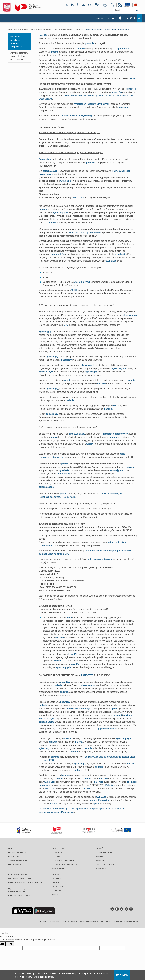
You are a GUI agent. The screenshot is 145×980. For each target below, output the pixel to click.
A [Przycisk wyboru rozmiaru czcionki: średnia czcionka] (131, 18)
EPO (66, 325)
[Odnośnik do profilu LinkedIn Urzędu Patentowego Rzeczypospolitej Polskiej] (72, 5)
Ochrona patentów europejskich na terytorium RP (19, 56)
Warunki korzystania (71, 921)
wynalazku (67, 116)
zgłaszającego (129, 315)
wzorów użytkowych (99, 104)
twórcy (90, 444)
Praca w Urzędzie (15, 864)
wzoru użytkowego (83, 116)
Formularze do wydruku (105, 864)
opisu (122, 454)
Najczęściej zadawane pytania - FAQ (65, 864)
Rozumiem (122, 975)
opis (71, 434)
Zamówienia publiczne (104, 852)
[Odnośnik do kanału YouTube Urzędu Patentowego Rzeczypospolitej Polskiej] (83, 5)
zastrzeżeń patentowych (115, 434)
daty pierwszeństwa (105, 728)
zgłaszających (50, 171)
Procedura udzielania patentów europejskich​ (16, 41)
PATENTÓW (87, 675)
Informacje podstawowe (17, 852)
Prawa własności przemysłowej (85, 232)
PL (113, 18)
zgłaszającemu (87, 685)
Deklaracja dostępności (114, 921)
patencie (90, 43)
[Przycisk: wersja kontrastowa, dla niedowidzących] (121, 18)
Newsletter (56, 882)
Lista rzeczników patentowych (19, 895)
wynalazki (120, 254)
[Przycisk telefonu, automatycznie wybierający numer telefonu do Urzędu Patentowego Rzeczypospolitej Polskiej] (113, 5)
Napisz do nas (57, 878)
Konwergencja (101, 868)
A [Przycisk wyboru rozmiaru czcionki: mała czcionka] (127, 19)
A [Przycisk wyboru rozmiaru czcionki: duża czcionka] (135, 18)
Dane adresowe (58, 886)
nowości (117, 715)
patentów (80, 48)
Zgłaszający (45, 159)
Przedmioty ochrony (41, 30)
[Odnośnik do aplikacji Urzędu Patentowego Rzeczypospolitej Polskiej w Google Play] (44, 911)
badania (70, 400)
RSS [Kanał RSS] (120, 5)
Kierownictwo (13, 856)
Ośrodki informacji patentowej (19, 878)
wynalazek (50, 782)
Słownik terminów (59, 868)
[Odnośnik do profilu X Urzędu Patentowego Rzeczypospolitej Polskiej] (67, 5)
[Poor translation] (10, 944)
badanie (131, 380)
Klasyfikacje (100, 860)
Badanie (103, 779)
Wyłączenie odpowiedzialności (92, 921)
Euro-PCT (74, 654)
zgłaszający (52, 357)
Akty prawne (100, 856)
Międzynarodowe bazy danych (63, 860)
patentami (123, 48)
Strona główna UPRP (18, 30)
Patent (55, 52)
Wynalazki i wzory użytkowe (69, 30)
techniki (87, 788)
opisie (54, 437)
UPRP (132, 79)
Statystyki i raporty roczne (18, 860)
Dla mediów (56, 890)
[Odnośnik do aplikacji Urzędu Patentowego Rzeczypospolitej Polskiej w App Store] (23, 911)
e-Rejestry (56, 856)
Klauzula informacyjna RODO (50, 921)
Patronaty (56, 894)
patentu (43, 209)
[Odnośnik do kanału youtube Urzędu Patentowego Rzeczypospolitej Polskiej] (126, 909)
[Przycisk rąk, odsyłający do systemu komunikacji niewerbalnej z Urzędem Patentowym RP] (96, 5)
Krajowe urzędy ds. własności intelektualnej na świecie (25, 884)
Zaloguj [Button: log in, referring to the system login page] (139, 18)
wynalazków (80, 104)
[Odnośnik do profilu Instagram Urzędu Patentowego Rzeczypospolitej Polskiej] (89, 5)
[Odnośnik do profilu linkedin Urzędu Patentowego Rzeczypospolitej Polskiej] (117, 909)
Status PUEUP (103, 18)
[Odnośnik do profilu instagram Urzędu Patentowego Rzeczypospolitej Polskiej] (131, 909)
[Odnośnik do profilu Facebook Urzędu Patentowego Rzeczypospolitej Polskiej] (78, 5)
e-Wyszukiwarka (58, 852)
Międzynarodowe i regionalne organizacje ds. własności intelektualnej (25, 890)
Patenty (43, 35)
